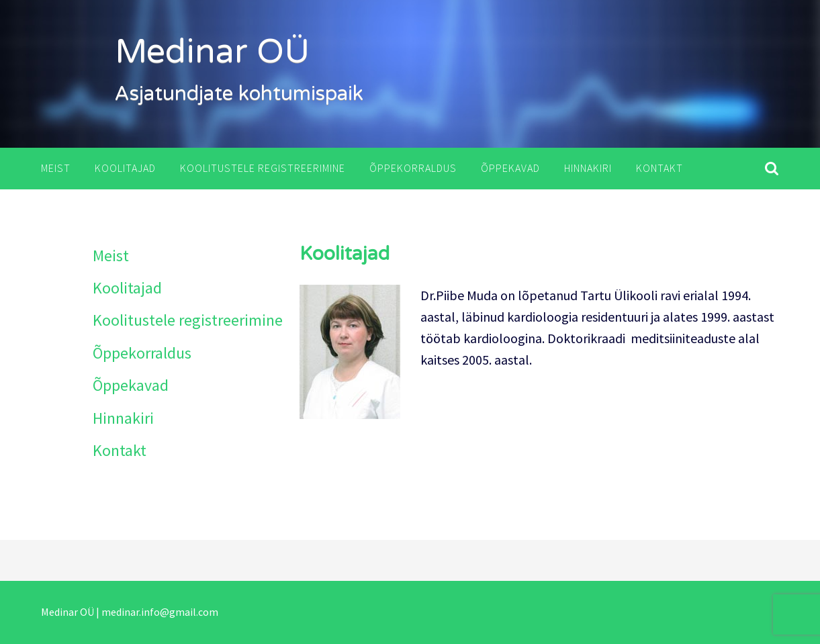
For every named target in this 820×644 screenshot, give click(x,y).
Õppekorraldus (413, 168)
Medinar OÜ (212, 52)
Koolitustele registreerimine (263, 168)
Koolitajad (125, 168)
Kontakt (659, 168)
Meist (56, 168)
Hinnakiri (588, 168)
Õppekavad (510, 168)
